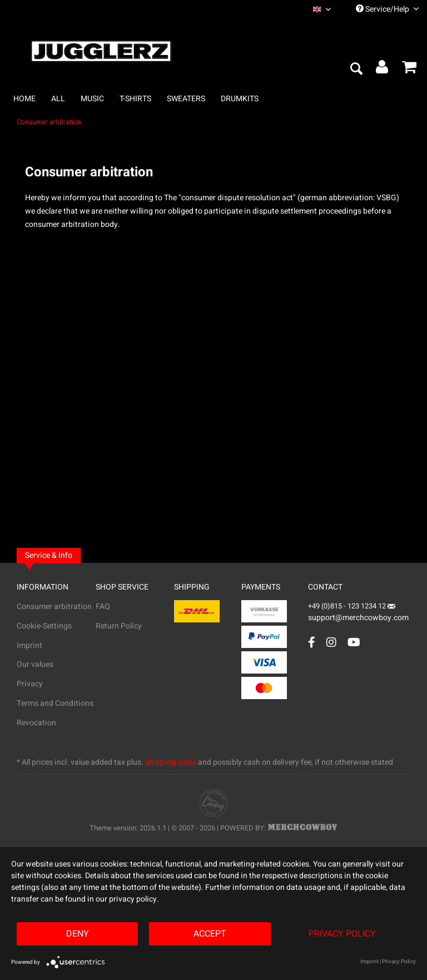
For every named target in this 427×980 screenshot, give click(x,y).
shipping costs (171, 762)
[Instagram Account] (331, 642)
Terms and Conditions (55, 703)
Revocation (36, 723)
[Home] (24, 99)
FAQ (103, 607)
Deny (78, 934)
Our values (35, 664)
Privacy (30, 684)
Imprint (29, 645)
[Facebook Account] (312, 642)
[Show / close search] (356, 70)
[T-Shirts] (135, 99)
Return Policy (119, 626)
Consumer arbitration (54, 607)
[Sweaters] (186, 99)
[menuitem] (322, 9)
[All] (58, 99)
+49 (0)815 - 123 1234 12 (348, 606)
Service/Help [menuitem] (387, 9)
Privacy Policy (342, 934)
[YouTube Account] (354, 642)
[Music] (92, 99)
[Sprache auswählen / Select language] (322, 9)
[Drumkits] (240, 99)
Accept (210, 934)
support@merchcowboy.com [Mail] (358, 614)
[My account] (383, 70)
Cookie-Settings (44, 626)
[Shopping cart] (409, 70)
